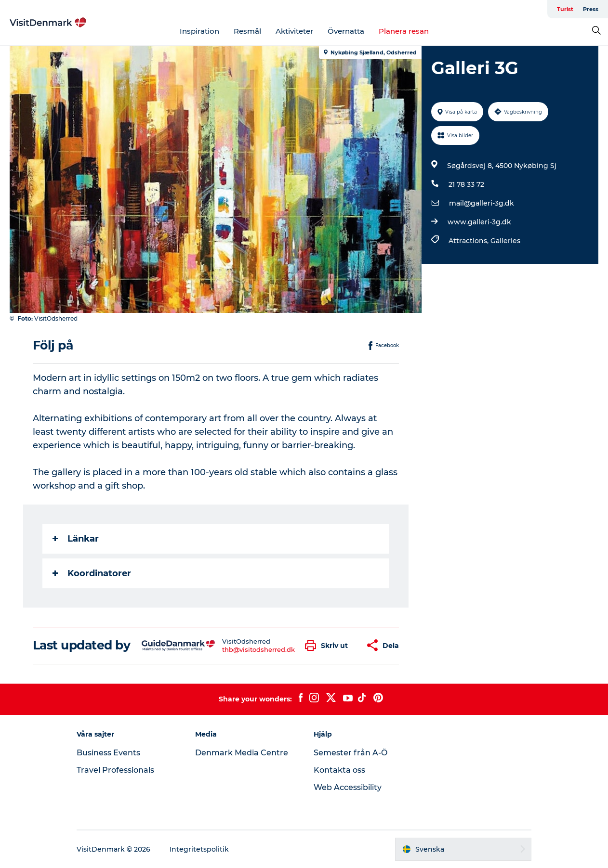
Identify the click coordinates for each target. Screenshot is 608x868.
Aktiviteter (294, 31)
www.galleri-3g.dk (479, 222)
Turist (565, 9)
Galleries (505, 241)
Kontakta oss (339, 770)
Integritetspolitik (199, 849)
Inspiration (199, 31)
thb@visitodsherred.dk (258, 649)
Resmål (247, 31)
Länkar (76, 539)
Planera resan (404, 31)
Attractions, (469, 241)
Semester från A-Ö (350, 753)
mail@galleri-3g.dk (482, 203)
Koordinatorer (92, 573)
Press (591, 9)
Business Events (108, 753)
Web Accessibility (348, 787)
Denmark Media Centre (242, 753)
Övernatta (346, 31)
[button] (329, 645)
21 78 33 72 (466, 184)
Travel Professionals (115, 770)
